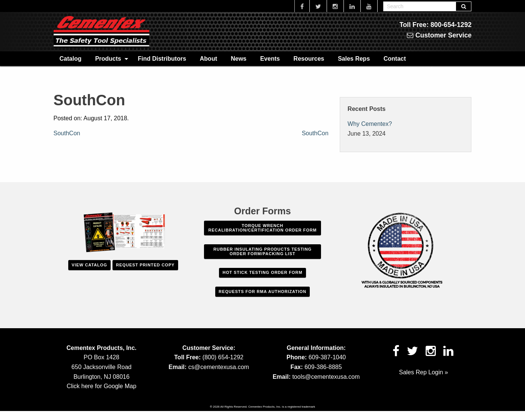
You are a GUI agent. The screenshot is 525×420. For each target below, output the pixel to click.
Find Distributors (162, 59)
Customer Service (439, 35)
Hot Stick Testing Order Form (263, 272)
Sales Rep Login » (424, 372)
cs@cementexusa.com (219, 367)
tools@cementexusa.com (326, 377)
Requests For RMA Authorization (262, 291)
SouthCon (67, 133)
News (238, 59)
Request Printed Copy (145, 265)
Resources (309, 59)
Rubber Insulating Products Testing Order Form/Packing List (262, 251)
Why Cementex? (370, 124)
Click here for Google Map (102, 386)
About (208, 59)
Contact (395, 59)
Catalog (71, 59)
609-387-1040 (327, 357)
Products (108, 59)
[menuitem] (71, 58)
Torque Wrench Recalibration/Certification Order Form (262, 228)
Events (270, 59)
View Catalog (89, 265)
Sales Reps (354, 59)
